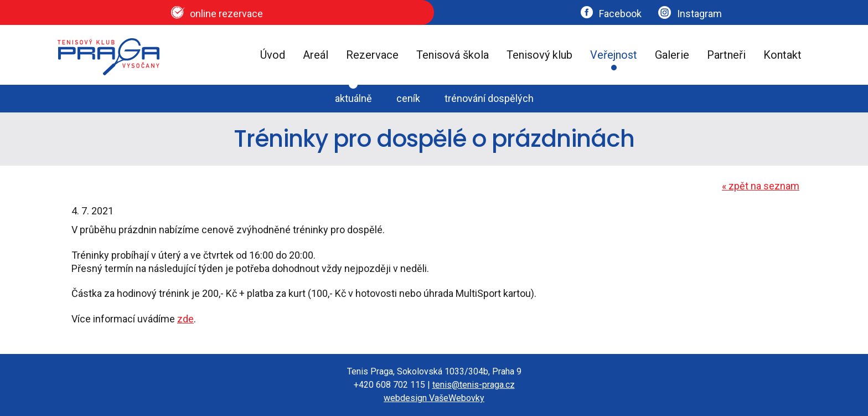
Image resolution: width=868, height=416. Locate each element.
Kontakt (782, 55)
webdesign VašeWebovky (434, 398)
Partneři (726, 55)
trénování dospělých (489, 98)
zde (185, 319)
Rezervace (372, 55)
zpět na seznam (761, 186)
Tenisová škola (453, 55)
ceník (408, 98)
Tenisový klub (539, 55)
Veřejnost (614, 55)
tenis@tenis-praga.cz (474, 385)
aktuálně (353, 98)
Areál (316, 55)
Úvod (273, 55)
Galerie (672, 55)
